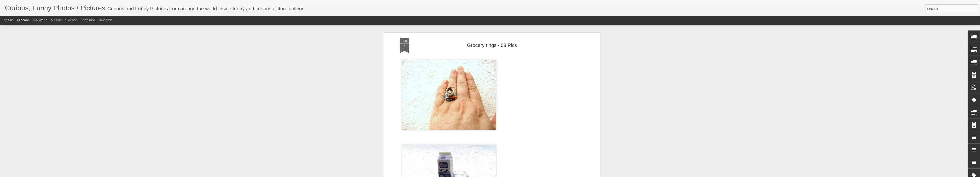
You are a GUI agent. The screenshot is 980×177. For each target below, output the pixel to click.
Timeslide (105, 20)
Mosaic (56, 20)
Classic (8, 20)
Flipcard (23, 20)
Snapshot (88, 20)
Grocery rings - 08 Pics (492, 37)
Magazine (40, 20)
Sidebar (71, 20)
